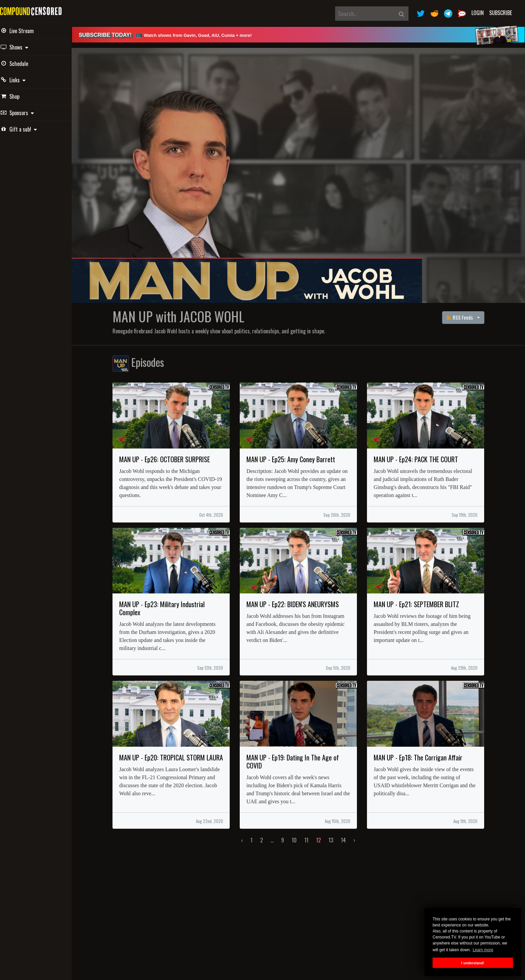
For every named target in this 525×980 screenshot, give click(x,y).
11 (311, 835)
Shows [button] (24, 47)
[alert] (303, 35)
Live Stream (27, 31)
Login (478, 13)
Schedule (24, 64)
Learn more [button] (483, 950)
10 (299, 835)
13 (335, 835)
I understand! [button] (473, 963)
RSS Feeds (465, 312)
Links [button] (23, 80)
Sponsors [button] (27, 113)
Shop (20, 96)
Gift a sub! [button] (28, 129)
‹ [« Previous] (247, 835)
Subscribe (501, 13)
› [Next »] (359, 835)
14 (348, 835)
